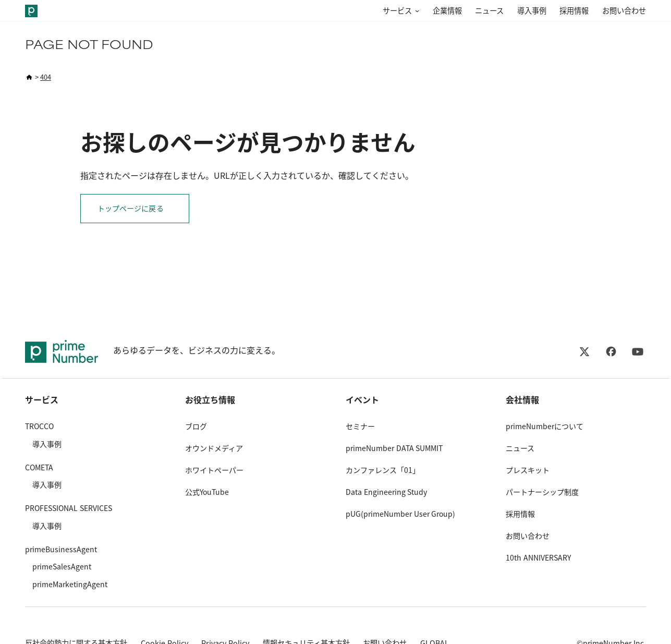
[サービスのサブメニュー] (416, 11)
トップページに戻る (131, 209)
